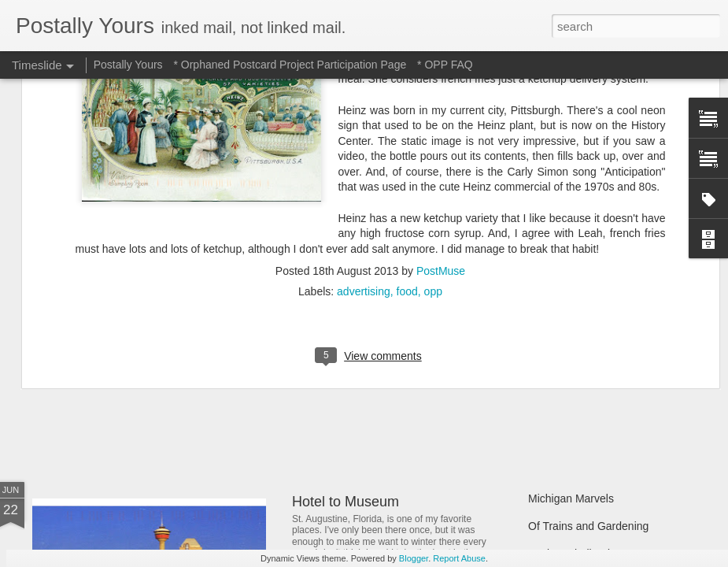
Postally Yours (128, 65)
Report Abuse (459, 558)
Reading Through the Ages (376, 370)
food (407, 122)
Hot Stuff (549, 391)
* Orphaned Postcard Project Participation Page (290, 65)
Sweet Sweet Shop (112, 366)
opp (433, 122)
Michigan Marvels (571, 498)
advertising (364, 122)
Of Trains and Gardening (588, 526)
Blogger (414, 558)
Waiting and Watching (581, 364)
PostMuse (441, 102)
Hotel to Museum (346, 502)
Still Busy (551, 336)
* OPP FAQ (445, 65)
